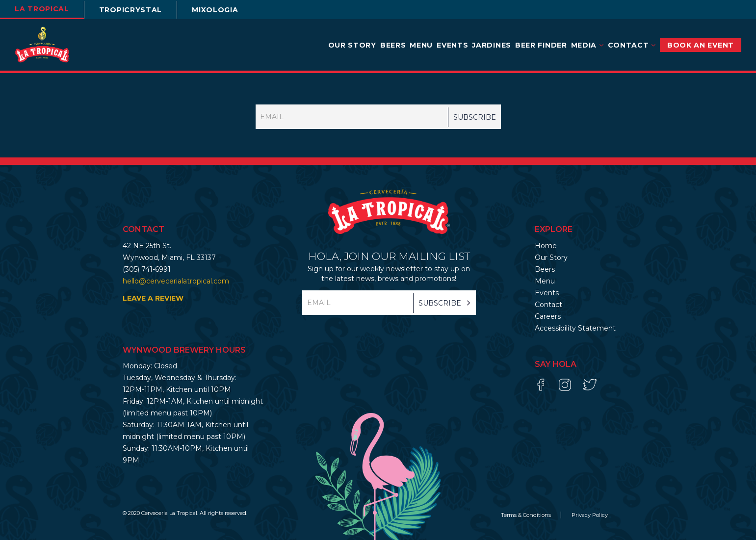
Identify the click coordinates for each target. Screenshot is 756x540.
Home (546, 246)
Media (587, 45)
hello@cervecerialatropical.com (176, 281)
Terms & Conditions (527, 515)
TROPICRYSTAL (130, 10)
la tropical (42, 9)
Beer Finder (541, 45)
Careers (548, 316)
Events (452, 45)
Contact (632, 45)
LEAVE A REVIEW (153, 298)
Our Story (352, 45)
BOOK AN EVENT (701, 45)
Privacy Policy (590, 515)
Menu (421, 45)
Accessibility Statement (575, 328)
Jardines (492, 45)
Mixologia (215, 10)
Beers (393, 45)
